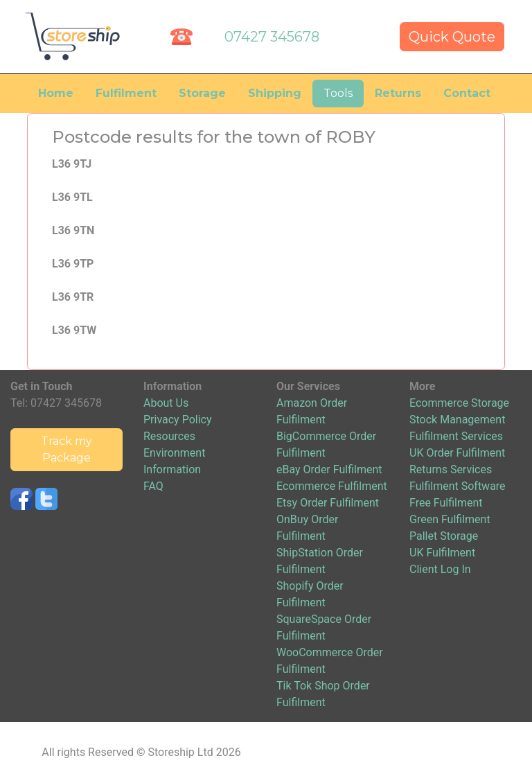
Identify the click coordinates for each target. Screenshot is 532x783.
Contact (467, 93)
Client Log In (440, 569)
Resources (169, 436)
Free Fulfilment (446, 503)
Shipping (275, 93)
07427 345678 (272, 37)
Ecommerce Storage (459, 403)
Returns (398, 93)
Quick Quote (452, 37)
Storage (202, 93)
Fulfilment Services (456, 436)
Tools (338, 93)
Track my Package (66, 449)
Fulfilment (126, 93)
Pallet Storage (444, 536)
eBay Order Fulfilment (329, 469)
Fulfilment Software (458, 486)
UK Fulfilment (442, 553)
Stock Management (457, 420)
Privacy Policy (178, 420)
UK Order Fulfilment (457, 453)
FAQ (153, 486)
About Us (166, 403)
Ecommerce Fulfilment (332, 486)
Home (56, 93)
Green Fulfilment (450, 519)
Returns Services (451, 469)
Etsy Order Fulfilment (328, 503)
